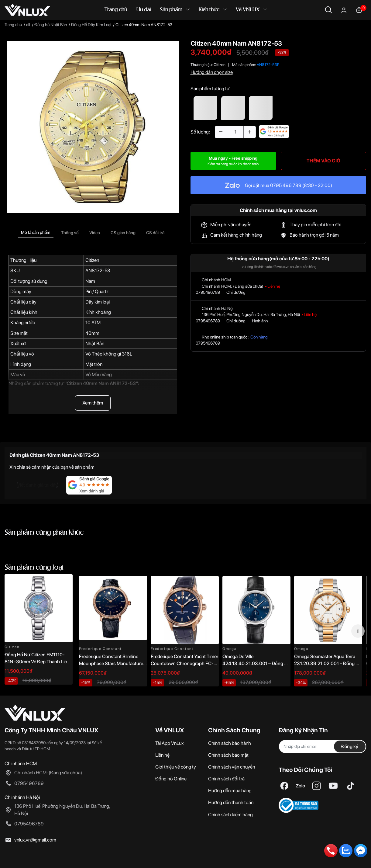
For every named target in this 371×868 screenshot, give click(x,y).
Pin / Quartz (97, 292)
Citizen (92, 260)
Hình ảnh (260, 321)
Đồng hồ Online (171, 779)
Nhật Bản (95, 344)
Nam (90, 281)
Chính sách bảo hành (230, 743)
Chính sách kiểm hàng (230, 815)
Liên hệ (162, 755)
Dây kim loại (98, 302)
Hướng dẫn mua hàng (230, 791)
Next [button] (358, 631)
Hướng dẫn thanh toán (231, 802)
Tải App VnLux (170, 743)
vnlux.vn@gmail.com (35, 840)
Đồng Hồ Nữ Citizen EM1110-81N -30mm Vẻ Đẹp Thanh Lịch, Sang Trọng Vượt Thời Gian (38, 661)
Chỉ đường (236, 292)
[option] (93, 127)
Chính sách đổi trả (226, 779)
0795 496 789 (286, 185)
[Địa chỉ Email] (323, 746)
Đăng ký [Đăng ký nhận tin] (350, 746)
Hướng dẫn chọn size (212, 72)
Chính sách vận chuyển (232, 767)
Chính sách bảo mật (228, 755)
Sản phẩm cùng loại (34, 568)
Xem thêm (93, 403)
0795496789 (208, 292)
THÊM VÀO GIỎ (323, 161)
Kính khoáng (98, 312)
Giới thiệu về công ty (176, 767)
